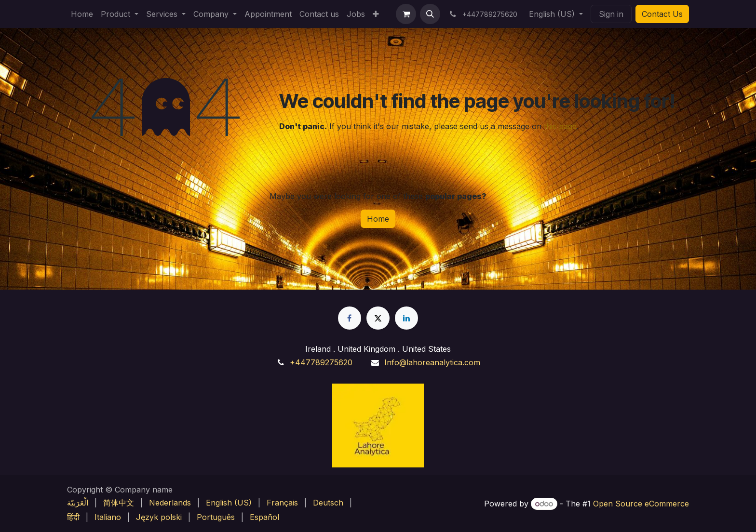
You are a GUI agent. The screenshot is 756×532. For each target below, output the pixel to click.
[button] (430, 14)
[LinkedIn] (406, 318)
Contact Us (662, 14)
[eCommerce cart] (406, 14)
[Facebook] (350, 318)
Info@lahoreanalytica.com (432, 362)
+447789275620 (321, 362)
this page (560, 126)
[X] (378, 318)
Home (378, 219)
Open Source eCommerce (641, 504)
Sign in (611, 14)
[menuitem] (82, 14)
